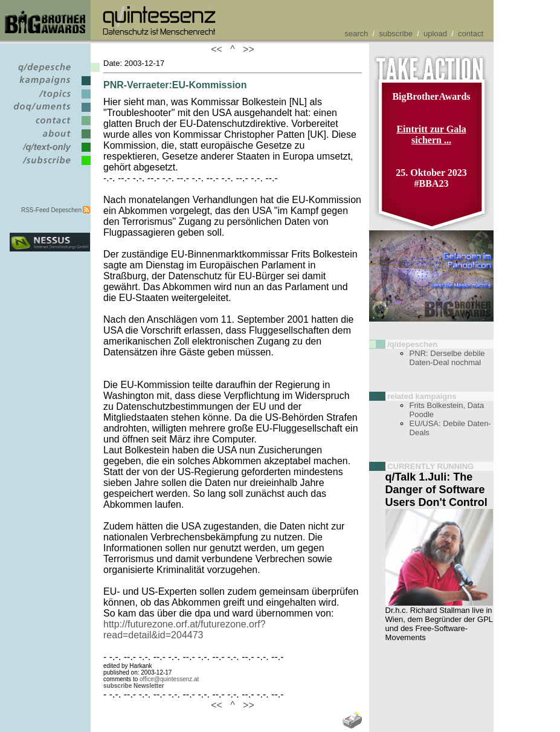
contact (471, 34)
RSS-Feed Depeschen (51, 210)
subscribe (396, 34)
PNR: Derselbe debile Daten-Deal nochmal (447, 358)
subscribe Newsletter (134, 686)
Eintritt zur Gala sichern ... (431, 134)
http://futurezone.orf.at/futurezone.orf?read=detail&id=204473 (185, 630)
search (356, 34)
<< (219, 49)
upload (435, 34)
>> (246, 49)
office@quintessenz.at (169, 679)
